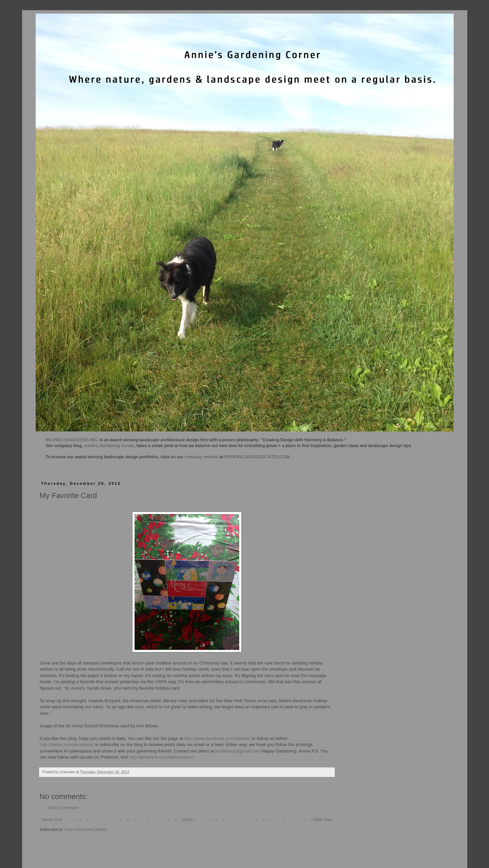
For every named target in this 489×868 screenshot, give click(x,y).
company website (202, 457)
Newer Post (52, 820)
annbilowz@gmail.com (238, 751)
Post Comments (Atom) (86, 830)
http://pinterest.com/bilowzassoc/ (162, 757)
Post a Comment (63, 808)
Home (188, 820)
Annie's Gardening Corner (109, 446)
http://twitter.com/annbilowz (67, 745)
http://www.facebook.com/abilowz (217, 738)
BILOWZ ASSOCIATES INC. (72, 440)
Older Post (323, 820)
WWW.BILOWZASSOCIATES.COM (257, 457)
